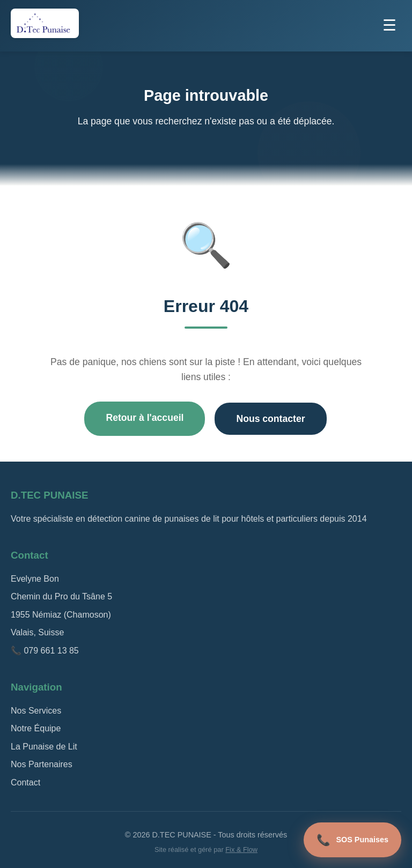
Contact (25, 782)
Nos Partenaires (42, 764)
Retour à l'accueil (145, 418)
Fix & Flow (241, 850)
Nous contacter (270, 419)
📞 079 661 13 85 (45, 651)
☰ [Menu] (389, 25)
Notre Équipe (36, 728)
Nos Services (36, 711)
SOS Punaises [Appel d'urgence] (352, 840)
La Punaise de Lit (44, 747)
